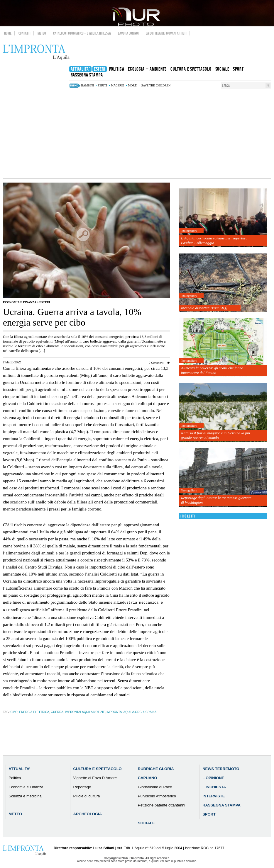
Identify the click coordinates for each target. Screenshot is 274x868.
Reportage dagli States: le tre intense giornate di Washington (216, 500)
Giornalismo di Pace (155, 786)
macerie (117, 85)
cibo (14, 711)
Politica (15, 777)
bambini (88, 85)
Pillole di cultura (87, 795)
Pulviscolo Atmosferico (157, 795)
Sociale (146, 822)
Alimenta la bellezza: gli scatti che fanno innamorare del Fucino (212, 370)
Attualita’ (19, 768)
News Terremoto (221, 768)
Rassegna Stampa (221, 805)
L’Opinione (213, 777)
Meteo (42, 33)
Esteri (45, 302)
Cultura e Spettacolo (98, 768)
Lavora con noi (128, 33)
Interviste (214, 795)
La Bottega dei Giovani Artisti (166, 33)
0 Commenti (157, 362)
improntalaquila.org (124, 711)
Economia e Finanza (20, 302)
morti (133, 85)
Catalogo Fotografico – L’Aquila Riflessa (82, 33)
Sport (209, 814)
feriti (102, 85)
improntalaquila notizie (85, 711)
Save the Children (156, 85)
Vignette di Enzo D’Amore (95, 777)
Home (8, 33)
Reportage (82, 786)
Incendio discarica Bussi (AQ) (204, 308)
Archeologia (88, 813)
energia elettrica (34, 711)
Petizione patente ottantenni (161, 805)
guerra (57, 711)
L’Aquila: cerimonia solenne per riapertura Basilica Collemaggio (214, 240)
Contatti (24, 33)
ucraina (150, 711)
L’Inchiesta (214, 786)
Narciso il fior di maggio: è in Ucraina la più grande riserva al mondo (215, 435)
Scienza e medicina (25, 795)
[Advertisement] (137, 134)
